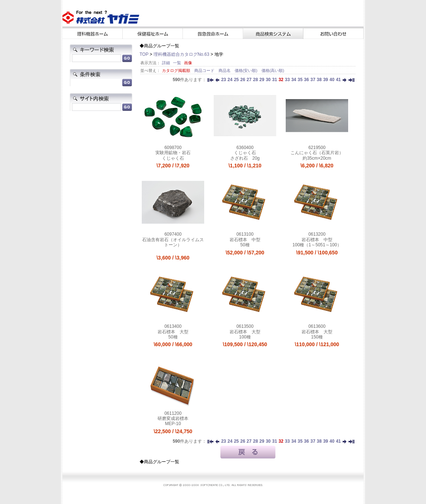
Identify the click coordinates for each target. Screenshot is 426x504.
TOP (144, 54)
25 (236, 80)
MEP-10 (173, 424)
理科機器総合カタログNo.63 (181, 54)
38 (319, 80)
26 (243, 80)
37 (313, 80)
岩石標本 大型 (173, 332)
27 (249, 80)
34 (294, 80)
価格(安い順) (247, 70)
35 (300, 80)
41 (338, 80)
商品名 (225, 70)
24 (230, 80)
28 (255, 80)
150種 (317, 337)
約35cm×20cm (317, 158)
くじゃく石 (173, 158)
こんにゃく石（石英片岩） (317, 153)
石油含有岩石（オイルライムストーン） (173, 242)
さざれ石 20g (245, 158)
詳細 (166, 63)
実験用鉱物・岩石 (173, 153)
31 (275, 80)
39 (326, 80)
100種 (245, 337)
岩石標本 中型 (245, 240)
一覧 (177, 63)
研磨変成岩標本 (173, 418)
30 (268, 80)
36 (306, 80)
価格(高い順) (273, 70)
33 (287, 80)
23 (223, 80)
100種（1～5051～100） (317, 245)
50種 (245, 245)
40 (332, 80)
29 (262, 80)
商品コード (205, 70)
